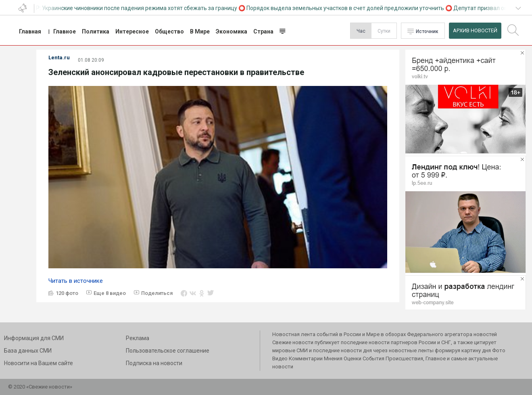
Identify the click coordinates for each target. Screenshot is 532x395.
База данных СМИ (28, 351)
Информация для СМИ (34, 338)
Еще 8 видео (110, 293)
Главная (30, 31)
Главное (65, 31)
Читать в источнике (76, 281)
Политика (96, 31)
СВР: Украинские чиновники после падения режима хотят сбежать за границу (135, 8)
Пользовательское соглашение (168, 351)
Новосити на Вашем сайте (39, 363)
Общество (169, 31)
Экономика (232, 31)
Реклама (138, 338)
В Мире (200, 31)
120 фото (67, 293)
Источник (427, 31)
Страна (263, 31)
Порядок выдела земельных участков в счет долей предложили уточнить (347, 8)
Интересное (132, 31)
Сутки (384, 31)
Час (361, 31)
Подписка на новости (154, 363)
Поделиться (157, 293)
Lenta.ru (59, 57)
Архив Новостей (475, 30)
